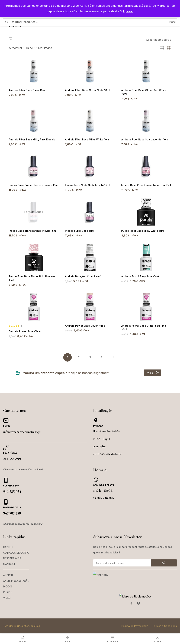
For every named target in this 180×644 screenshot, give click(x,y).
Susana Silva (11, 481)
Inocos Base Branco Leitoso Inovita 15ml (32, 183)
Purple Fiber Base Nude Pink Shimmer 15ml (33, 275)
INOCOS (8, 582)
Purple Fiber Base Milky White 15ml (141, 229)
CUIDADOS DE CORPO (16, 548)
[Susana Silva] (6, 476)
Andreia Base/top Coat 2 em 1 (82, 275)
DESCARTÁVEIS (12, 554)
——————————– (16, 565)
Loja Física (10, 449)
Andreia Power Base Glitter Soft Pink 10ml (145, 321)
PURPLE (8, 588)
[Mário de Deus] (6, 498)
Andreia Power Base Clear (24, 327)
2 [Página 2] (79, 353)
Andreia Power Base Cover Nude (84, 321)
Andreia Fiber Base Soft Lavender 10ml (144, 136)
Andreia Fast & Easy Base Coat (139, 275)
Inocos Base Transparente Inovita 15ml (31, 229)
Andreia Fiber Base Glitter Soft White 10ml (145, 90)
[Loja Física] (6, 443)
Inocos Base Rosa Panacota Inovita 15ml (144, 183)
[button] (159, 40)
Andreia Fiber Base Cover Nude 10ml (86, 90)
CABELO (8, 543)
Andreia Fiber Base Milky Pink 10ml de (31, 136)
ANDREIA (8, 571)
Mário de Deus (12, 503)
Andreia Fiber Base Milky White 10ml (86, 136)
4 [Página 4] (101, 353)
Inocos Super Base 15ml (79, 229)
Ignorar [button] (128, 11)
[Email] (6, 416)
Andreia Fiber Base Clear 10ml (26, 90)
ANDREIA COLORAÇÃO (16, 577)
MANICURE (9, 560)
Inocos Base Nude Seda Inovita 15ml (86, 183)
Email (7, 422)
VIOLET (7, 594)
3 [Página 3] (90, 353)
